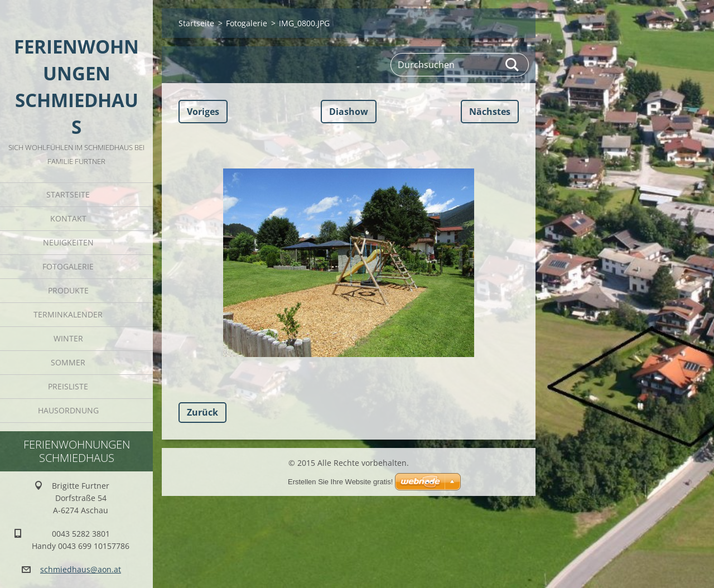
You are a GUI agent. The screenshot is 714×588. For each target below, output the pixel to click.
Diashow (349, 112)
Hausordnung (68, 410)
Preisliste (68, 386)
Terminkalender (68, 314)
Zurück (202, 412)
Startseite (68, 194)
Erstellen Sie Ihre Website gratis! (340, 482)
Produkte (68, 290)
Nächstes (490, 112)
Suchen (513, 65)
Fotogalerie (68, 266)
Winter (68, 338)
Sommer (68, 362)
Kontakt (68, 218)
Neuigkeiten (68, 242)
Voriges (203, 112)
